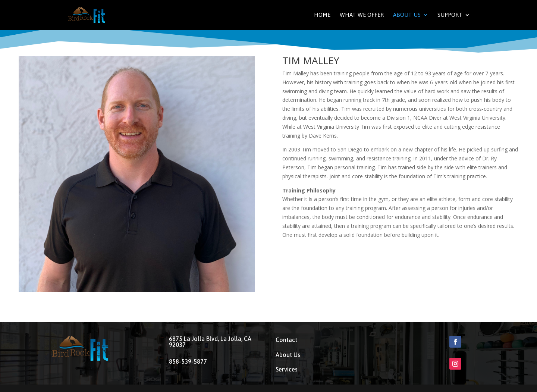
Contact (286, 340)
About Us (407, 15)
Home (322, 15)
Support (450, 15)
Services (287, 369)
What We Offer (362, 15)
